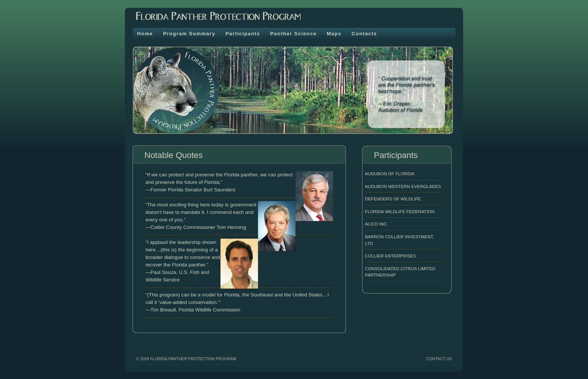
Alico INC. (376, 224)
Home (145, 34)
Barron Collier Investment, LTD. (399, 240)
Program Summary (189, 34)
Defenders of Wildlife (393, 199)
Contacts (364, 34)
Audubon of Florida (390, 174)
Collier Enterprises (390, 256)
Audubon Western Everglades (403, 186)
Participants (243, 34)
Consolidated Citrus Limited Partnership (400, 272)
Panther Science (293, 34)
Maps (334, 34)
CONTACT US (439, 359)
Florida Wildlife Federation (400, 211)
